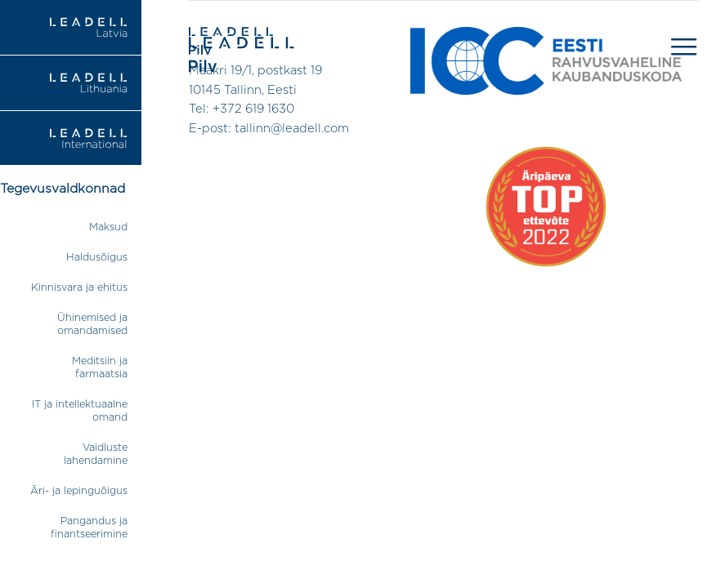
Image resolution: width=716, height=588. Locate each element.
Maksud (108, 227)
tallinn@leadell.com (292, 129)
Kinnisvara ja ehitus (79, 288)
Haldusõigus (97, 258)
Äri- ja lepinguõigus (79, 491)
